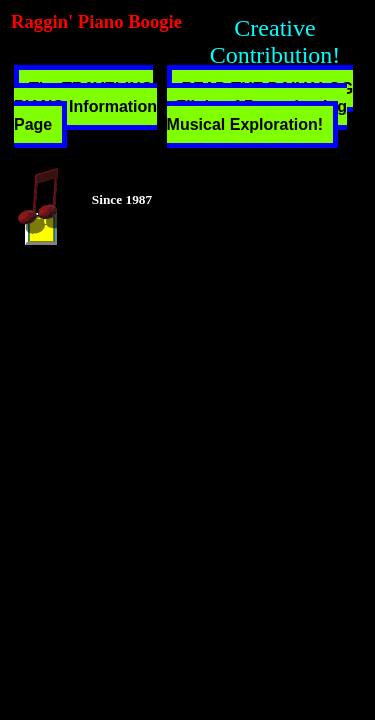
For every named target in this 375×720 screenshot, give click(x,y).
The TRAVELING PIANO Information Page (85, 106)
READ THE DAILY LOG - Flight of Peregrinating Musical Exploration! (260, 106)
